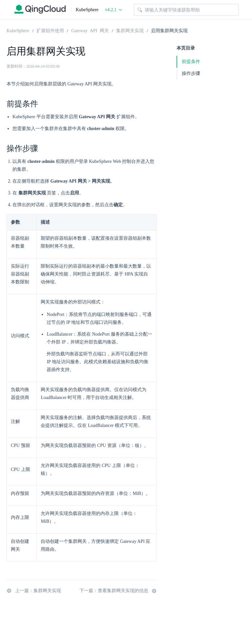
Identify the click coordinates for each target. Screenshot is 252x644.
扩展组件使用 (50, 30)
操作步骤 (191, 73)
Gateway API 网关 (90, 30)
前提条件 (191, 62)
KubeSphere (18, 30)
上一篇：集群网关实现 (34, 591)
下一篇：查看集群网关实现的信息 (118, 591)
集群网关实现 (130, 30)
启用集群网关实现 (169, 30)
